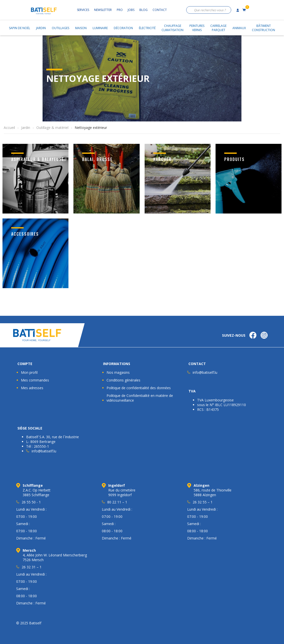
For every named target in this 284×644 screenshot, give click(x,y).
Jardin (41, 28)
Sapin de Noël (20, 28)
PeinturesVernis (197, 28)
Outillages (60, 28)
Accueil (9, 128)
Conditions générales (123, 380)
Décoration (123, 28)
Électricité (147, 28)
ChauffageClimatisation (172, 28)
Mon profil (29, 372)
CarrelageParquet (218, 28)
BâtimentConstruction (263, 28)
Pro (120, 10)
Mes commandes (35, 380)
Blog (143, 10)
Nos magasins (118, 372)
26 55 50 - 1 (31, 502)
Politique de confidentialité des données (139, 388)
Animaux (239, 28)
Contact (160, 10)
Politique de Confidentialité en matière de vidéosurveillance (140, 398)
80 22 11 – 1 (117, 502)
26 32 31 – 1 (32, 567)
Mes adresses (32, 388)
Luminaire (100, 28)
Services (83, 10)
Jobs (131, 10)
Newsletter (103, 10)
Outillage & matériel (52, 128)
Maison (81, 28)
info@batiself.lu (205, 372)
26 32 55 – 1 (203, 502)
